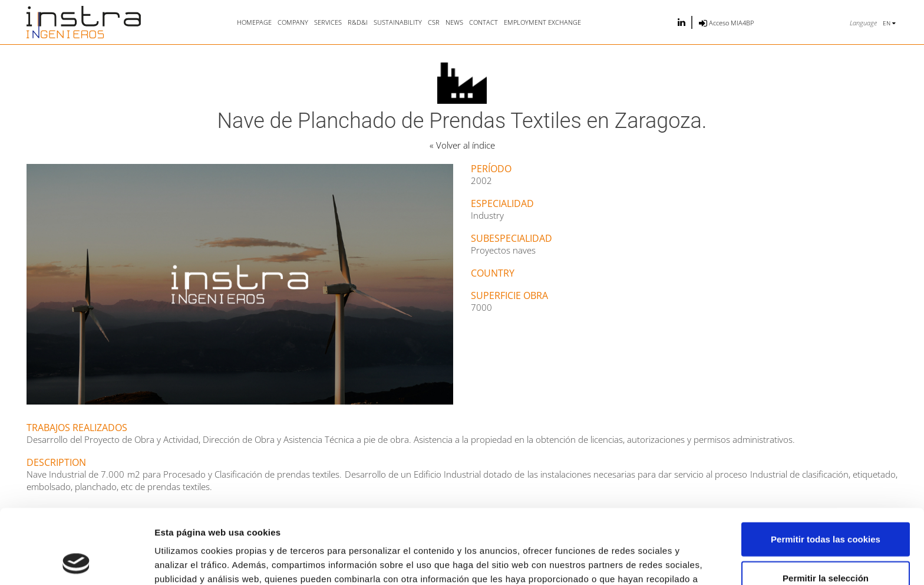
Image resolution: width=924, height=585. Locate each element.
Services (328, 22)
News (454, 22)
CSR (434, 22)
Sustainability (398, 22)
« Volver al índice (462, 145)
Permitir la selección (826, 508)
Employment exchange (542, 22)
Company (293, 22)
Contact (484, 22)
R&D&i (358, 22)
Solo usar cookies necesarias (826, 546)
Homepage (254, 22)
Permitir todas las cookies (826, 469)
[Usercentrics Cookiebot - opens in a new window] (76, 562)
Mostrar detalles (633, 562)
